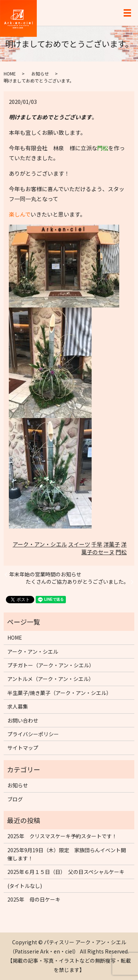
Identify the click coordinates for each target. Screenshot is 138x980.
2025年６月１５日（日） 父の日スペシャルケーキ (66, 872)
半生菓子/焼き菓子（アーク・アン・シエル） (59, 693)
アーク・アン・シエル (40, 544)
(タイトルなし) (25, 886)
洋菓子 (112, 544)
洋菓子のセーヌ (104, 548)
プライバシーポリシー (33, 734)
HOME (10, 73)
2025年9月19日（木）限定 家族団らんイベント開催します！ (67, 854)
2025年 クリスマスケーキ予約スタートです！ (62, 836)
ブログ (15, 799)
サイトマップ (23, 748)
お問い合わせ (23, 720)
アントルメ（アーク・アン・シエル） (51, 679)
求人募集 (18, 706)
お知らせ (40, 73)
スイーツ (79, 544)
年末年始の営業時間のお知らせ (45, 574)
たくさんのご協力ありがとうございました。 (77, 582)
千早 (97, 544)
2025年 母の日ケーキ (34, 899)
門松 (121, 552)
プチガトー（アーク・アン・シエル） (51, 665)
